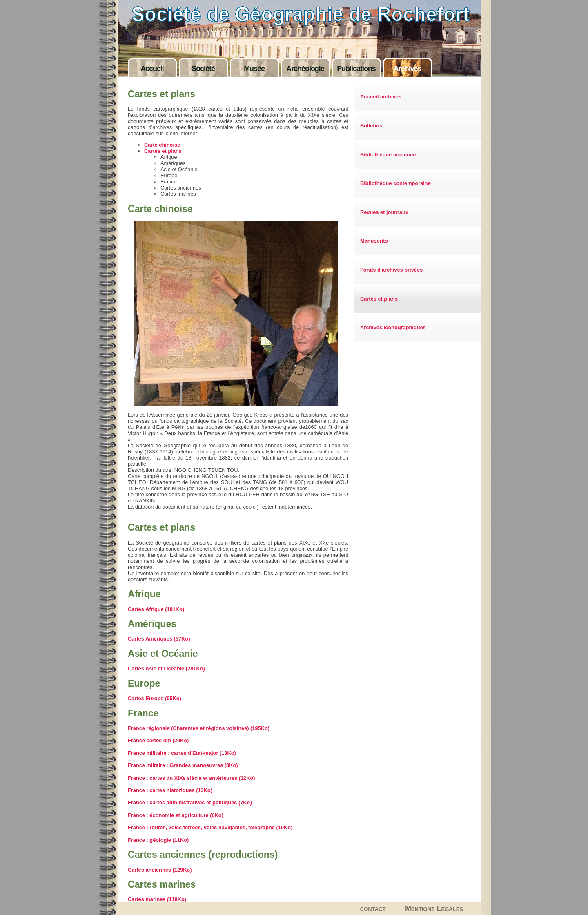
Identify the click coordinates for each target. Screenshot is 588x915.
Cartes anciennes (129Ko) (160, 870)
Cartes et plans (379, 299)
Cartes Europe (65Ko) (155, 698)
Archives (408, 69)
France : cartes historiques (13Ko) (170, 790)
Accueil (152, 69)
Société (203, 69)
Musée (254, 69)
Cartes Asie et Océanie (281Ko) (166, 668)
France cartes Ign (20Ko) (158, 740)
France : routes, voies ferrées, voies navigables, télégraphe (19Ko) (210, 827)
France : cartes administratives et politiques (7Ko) (190, 802)
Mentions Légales (434, 908)
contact (373, 908)
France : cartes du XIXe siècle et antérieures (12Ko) (192, 778)
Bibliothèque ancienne (388, 155)
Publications (356, 69)
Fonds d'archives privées (391, 270)
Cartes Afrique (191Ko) (156, 609)
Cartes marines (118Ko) (157, 899)
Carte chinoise (162, 145)
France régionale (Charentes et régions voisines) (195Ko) (199, 728)
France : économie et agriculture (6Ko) (176, 815)
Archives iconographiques (393, 327)
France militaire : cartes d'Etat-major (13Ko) (182, 753)
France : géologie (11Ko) (158, 840)
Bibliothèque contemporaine (395, 183)
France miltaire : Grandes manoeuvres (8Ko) (183, 765)
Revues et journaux (384, 212)
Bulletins (371, 126)
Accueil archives (381, 97)
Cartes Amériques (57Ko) (159, 639)
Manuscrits (374, 241)
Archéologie (305, 69)
